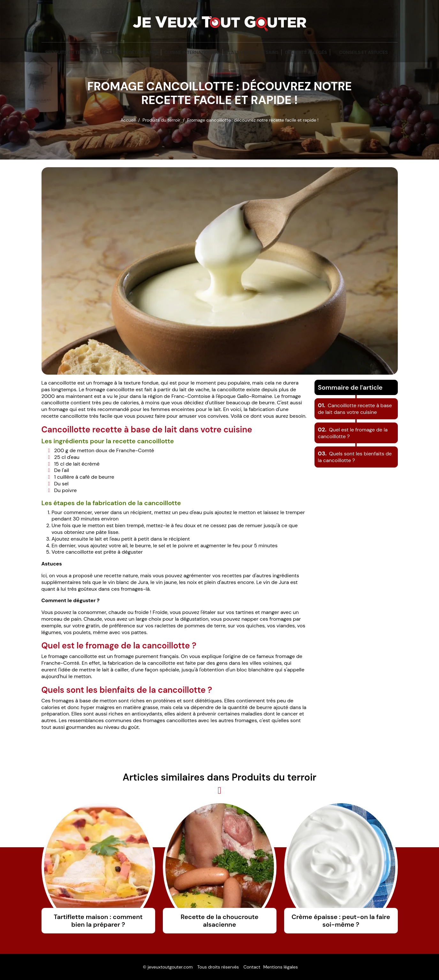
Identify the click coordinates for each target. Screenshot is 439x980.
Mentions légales (280, 967)
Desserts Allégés (306, 52)
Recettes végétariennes (129, 52)
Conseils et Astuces (363, 52)
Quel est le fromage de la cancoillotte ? (353, 433)
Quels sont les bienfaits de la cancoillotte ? (355, 457)
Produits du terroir (69, 52)
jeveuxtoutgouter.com (170, 967)
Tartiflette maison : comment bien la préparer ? (98, 921)
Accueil (128, 120)
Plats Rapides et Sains (252, 52)
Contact (252, 967)
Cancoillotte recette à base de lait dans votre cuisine (355, 409)
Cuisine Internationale (192, 52)
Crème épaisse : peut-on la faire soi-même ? (341, 921)
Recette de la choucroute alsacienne (220, 921)
